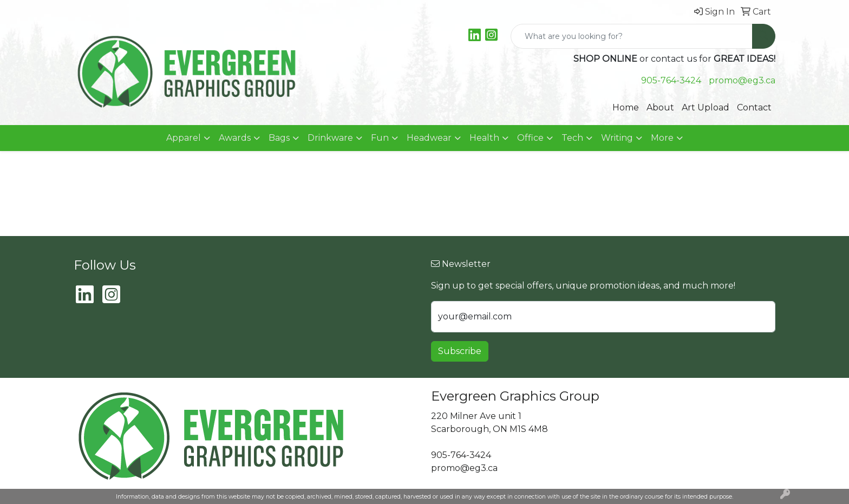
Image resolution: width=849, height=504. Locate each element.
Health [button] (484, 138)
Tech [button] (572, 138)
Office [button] (530, 138)
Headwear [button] (429, 138)
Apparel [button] (184, 138)
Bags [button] (279, 138)
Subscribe (460, 351)
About (660, 107)
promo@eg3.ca (742, 80)
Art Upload (706, 107)
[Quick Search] (632, 36)
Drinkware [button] (330, 138)
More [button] (662, 138)
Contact (754, 107)
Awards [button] (235, 138)
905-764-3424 (671, 80)
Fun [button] (380, 138)
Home (626, 107)
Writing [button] (617, 138)
